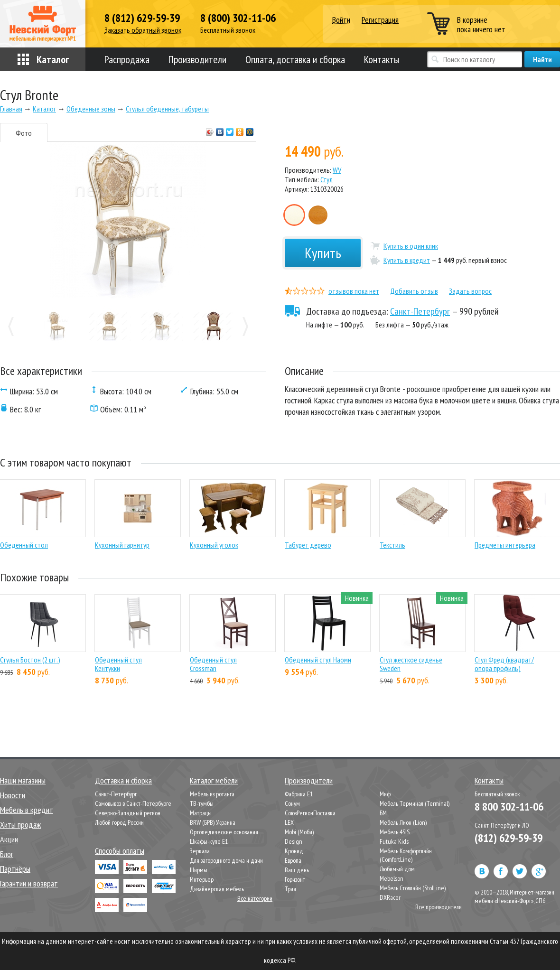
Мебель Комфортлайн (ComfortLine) (406, 855)
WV (337, 170)
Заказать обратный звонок (143, 30)
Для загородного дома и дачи (226, 860)
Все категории (255, 898)
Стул (327, 179)
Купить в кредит (407, 260)
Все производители (439, 907)
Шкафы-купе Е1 (209, 841)
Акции (9, 839)
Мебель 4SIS (395, 832)
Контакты (382, 59)
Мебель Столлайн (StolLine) (413, 888)
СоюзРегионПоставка (310, 813)
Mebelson (392, 878)
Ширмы (199, 870)
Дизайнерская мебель (217, 889)
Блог (7, 854)
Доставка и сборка (123, 780)
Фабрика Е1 (299, 794)
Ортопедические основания (224, 832)
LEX (289, 822)
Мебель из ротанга (212, 794)
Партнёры (15, 869)
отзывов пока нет (354, 291)
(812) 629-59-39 (509, 838)
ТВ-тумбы (202, 803)
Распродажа (127, 59)
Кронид (294, 851)
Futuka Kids (394, 841)
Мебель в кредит (27, 810)
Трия (290, 889)
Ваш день (297, 870)
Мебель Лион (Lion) (403, 822)
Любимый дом (397, 869)
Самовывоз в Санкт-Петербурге (133, 803)
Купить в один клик (411, 246)
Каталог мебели (214, 780)
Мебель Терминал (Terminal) (415, 803)
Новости (13, 795)
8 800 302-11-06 (509, 807)
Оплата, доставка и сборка (295, 59)
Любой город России (119, 822)
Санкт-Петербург (420, 311)
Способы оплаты (120, 851)
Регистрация (380, 20)
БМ (383, 813)
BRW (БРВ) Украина (213, 822)
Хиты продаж (20, 825)
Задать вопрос (470, 291)
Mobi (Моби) (299, 832)
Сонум (292, 803)
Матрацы (201, 813)
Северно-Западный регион (128, 813)
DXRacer (390, 897)
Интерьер (202, 879)
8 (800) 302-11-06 (238, 18)
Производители (197, 59)
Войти (341, 20)
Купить (323, 253)
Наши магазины (23, 780)
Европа (293, 860)
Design (294, 841)
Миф (385, 794)
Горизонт (295, 879)
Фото (24, 133)
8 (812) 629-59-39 (142, 18)
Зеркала (200, 851)
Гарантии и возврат (29, 883)
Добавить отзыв (414, 291)
